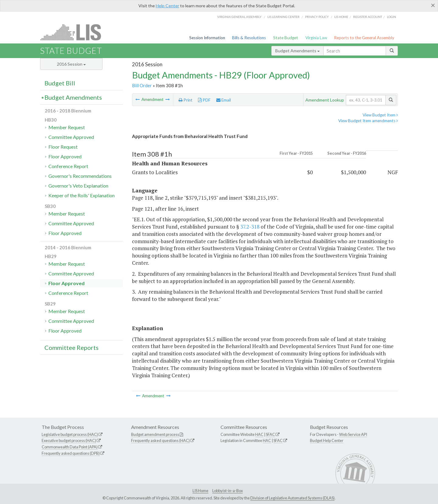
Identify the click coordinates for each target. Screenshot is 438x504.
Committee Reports (71, 347)
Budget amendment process (155, 434)
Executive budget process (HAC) (69, 440)
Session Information (207, 38)
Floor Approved (65, 156)
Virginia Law (316, 38)
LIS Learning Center (283, 17)
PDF (204, 100)
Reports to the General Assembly (364, 38)
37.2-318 (250, 227)
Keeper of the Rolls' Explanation (82, 195)
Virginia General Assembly (239, 17)
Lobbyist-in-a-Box (228, 491)
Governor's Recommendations (80, 176)
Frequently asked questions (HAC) (160, 440)
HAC (259, 434)
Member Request (67, 127)
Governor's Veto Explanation (78, 186)
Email (224, 100)
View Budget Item (380, 115)
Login (391, 17)
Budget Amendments (297, 51)
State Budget (286, 38)
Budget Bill (60, 83)
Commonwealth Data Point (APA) (70, 447)
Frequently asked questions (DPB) (71, 453)
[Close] (433, 5)
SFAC (270, 434)
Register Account (368, 17)
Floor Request (63, 147)
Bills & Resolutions (249, 38)
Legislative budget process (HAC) (70, 434)
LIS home (341, 17)
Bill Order (142, 85)
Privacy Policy (317, 17)
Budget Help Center (327, 440)
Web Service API (353, 434)
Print (186, 100)
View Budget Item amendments (368, 121)
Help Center (167, 6)
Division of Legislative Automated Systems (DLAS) (292, 498)
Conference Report (68, 166)
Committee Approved (71, 137)
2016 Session (71, 64)
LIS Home (200, 491)
